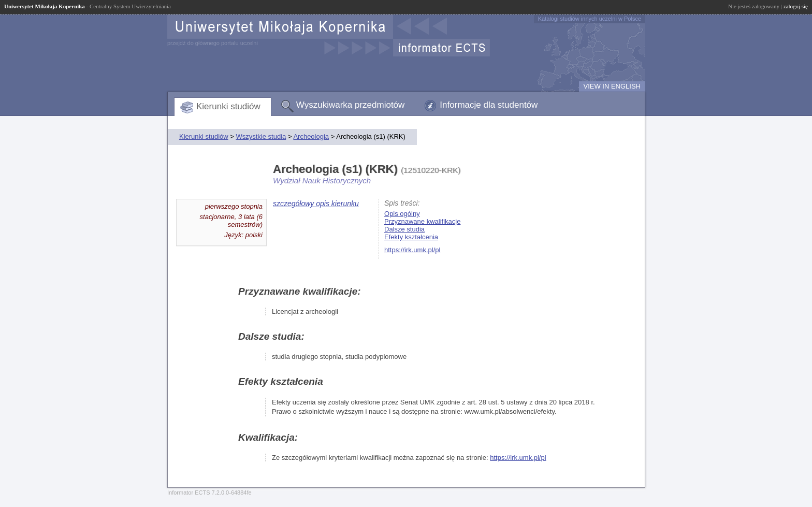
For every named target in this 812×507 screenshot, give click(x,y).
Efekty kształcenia (411, 237)
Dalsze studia (404, 229)
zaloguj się (796, 6)
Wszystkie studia (261, 136)
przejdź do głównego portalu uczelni (213, 43)
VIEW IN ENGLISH (612, 86)
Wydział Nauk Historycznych (322, 180)
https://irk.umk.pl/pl (412, 250)
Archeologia (311, 136)
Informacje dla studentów (489, 105)
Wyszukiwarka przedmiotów (351, 105)
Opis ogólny (402, 214)
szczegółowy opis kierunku (316, 204)
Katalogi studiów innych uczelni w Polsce (590, 19)
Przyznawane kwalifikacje (422, 221)
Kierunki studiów (228, 106)
